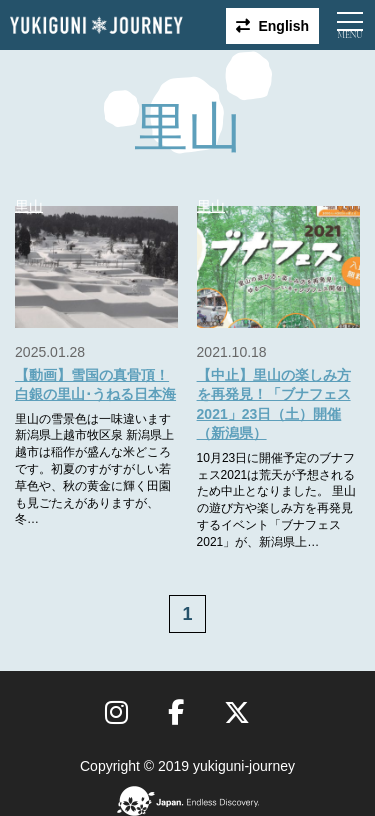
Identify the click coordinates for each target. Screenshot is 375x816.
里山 (29, 206)
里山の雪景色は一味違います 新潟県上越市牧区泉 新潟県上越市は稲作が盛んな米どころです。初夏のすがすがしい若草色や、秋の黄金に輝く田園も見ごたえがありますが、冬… (94, 469)
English (283, 26)
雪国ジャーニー (96, 25)
